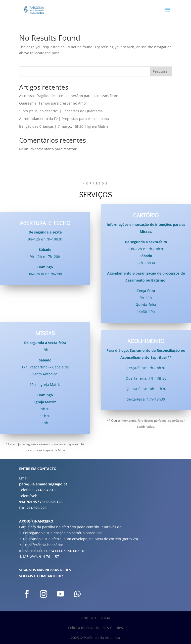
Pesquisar (161, 71)
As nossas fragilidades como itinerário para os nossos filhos (69, 96)
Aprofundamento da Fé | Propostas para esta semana (64, 119)
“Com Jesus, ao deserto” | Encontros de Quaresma (61, 111)
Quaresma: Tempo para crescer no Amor (53, 103)
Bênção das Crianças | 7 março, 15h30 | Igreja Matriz (64, 126)
